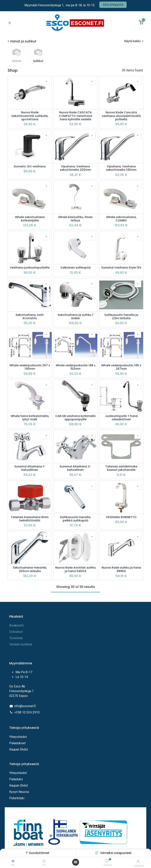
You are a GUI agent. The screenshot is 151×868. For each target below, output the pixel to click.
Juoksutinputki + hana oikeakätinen (121, 418)
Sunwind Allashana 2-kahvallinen (75, 468)
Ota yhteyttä (113, 5)
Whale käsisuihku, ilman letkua (75, 219)
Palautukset (17, 743)
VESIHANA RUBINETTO (121, 517)
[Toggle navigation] (10, 23)
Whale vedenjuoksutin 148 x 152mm (75, 367)
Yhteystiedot (18, 737)
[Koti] (13, 861)
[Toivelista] (107, 861)
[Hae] (44, 861)
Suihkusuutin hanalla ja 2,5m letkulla (121, 317)
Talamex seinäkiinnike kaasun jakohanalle (121, 468)
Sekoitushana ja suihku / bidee (75, 317)
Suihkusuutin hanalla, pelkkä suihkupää (75, 519)
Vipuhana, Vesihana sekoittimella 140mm (121, 168)
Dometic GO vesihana (30, 166)
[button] (116, 853)
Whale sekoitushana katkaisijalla (30, 219)
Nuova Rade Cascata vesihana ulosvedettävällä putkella (121, 116)
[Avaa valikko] (75, 862)
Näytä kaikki (134, 41)
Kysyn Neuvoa (19, 792)
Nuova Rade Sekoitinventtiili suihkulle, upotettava (30, 116)
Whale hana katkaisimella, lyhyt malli (30, 418)
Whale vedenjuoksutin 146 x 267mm (121, 367)
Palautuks (16, 779)
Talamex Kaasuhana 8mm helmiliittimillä (30, 519)
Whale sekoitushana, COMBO (121, 219)
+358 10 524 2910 (27, 712)
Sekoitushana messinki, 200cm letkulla (30, 569)
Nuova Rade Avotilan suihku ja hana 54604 (75, 569)
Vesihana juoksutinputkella (30, 268)
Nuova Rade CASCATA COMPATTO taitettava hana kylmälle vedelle (75, 116)
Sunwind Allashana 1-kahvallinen (30, 468)
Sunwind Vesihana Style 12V (121, 268)
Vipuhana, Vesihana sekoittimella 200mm (75, 168)
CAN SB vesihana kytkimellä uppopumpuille (75, 418)
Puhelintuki (17, 798)
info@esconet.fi (25, 706)
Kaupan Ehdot (19, 749)
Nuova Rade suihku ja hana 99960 (121, 569)
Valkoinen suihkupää (75, 268)
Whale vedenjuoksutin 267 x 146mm (30, 367)
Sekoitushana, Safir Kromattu (30, 317)
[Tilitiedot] (138, 861)
